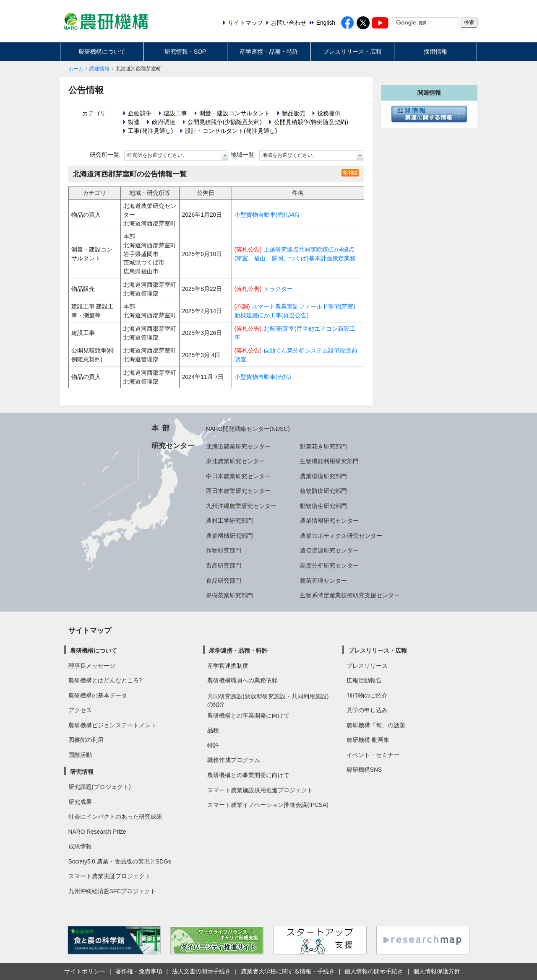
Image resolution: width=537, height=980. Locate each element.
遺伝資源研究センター (329, 550)
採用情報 (435, 52)
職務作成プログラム (234, 760)
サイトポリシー (85, 971)
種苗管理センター (323, 581)
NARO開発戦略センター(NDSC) (248, 429)
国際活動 (80, 755)
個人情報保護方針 (437, 971)
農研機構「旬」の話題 (376, 725)
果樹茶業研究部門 (229, 595)
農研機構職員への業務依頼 (242, 680)
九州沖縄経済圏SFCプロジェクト (112, 891)
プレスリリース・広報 (352, 52)
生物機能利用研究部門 (329, 461)
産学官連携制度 (228, 666)
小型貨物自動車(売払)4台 (267, 215)
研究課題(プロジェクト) (100, 787)
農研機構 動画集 (368, 740)
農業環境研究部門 (323, 476)
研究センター (173, 446)
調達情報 (99, 69)
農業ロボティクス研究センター (341, 536)
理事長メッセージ (92, 666)
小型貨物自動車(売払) (263, 377)
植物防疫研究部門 (323, 491)
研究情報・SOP (185, 52)
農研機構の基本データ (98, 695)
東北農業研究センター (235, 461)
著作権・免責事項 (139, 971)
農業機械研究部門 (229, 536)
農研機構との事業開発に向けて (248, 716)
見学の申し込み (367, 710)
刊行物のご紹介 (367, 695)
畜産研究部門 (224, 565)
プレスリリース (367, 666)
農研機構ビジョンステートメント (112, 725)
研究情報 (82, 772)
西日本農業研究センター (238, 491)
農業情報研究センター (329, 521)
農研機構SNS (364, 770)
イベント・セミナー (373, 755)
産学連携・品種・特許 (269, 52)
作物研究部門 (224, 550)
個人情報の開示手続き (374, 971)
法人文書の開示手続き (201, 971)
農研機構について (102, 52)
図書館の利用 (86, 740)
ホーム (76, 69)
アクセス (80, 710)
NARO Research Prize (97, 832)
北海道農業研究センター (238, 446)
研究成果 (80, 802)
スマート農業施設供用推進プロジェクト (260, 790)
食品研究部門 (224, 581)
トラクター (278, 289)
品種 (213, 730)
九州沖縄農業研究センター (241, 506)
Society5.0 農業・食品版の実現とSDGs (120, 861)
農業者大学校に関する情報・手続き (288, 971)
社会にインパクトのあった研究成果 (115, 817)
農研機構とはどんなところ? (105, 680)
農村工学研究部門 (229, 521)
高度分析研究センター (329, 565)
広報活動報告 (364, 680)
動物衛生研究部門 (323, 506)
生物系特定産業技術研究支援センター (350, 595)
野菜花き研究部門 (323, 446)
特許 (213, 745)
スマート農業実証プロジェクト (109, 876)
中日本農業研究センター (238, 476)
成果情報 (80, 846)
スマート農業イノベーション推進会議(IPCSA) (268, 805)
